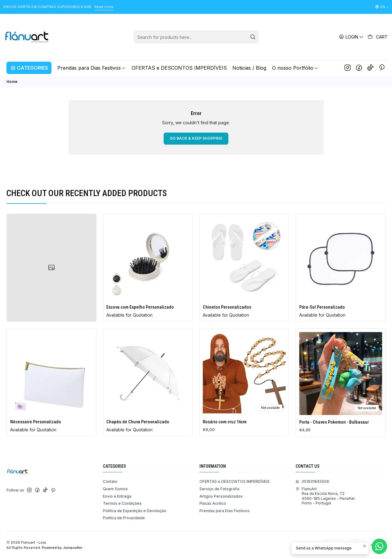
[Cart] (378, 37)
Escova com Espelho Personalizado (140, 313)
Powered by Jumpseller (62, 548)
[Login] (351, 37)
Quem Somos (115, 489)
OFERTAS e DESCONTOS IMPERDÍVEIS (235, 481)
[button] (29, 68)
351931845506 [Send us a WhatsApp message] (312, 481)
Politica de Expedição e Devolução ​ (135, 511)
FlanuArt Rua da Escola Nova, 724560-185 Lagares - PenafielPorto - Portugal (325, 496)
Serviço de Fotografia (219, 489)
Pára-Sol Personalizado (322, 325)
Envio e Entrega (117, 496)
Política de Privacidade (124, 518)
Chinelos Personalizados (227, 318)
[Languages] (382, 7)
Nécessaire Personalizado (36, 448)
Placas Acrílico (213, 503)
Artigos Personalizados (221, 496)
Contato (110, 481)
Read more (104, 7)
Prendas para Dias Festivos (225, 511)
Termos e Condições (122, 503)
